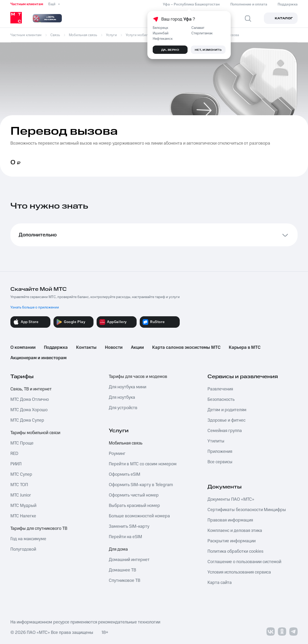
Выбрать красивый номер (134, 506)
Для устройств (123, 408)
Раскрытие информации (232, 541)
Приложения (220, 452)
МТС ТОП (19, 485)
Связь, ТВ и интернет (31, 389)
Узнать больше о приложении (35, 307)
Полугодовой (23, 549)
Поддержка (56, 347)
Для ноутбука (122, 397)
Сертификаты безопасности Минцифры (247, 510)
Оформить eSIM (125, 474)
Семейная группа (225, 431)
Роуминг (117, 454)
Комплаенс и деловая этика (235, 531)
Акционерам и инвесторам (38, 358)
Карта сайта (220, 583)
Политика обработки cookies (235, 551)
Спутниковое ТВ (125, 581)
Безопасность (221, 400)
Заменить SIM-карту (129, 526)
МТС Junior (21, 495)
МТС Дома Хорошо (29, 410)
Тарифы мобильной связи (35, 433)
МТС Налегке (23, 516)
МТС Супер (21, 474)
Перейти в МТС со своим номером (143, 464)
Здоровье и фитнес (226, 420)
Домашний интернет (129, 560)
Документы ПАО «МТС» (231, 499)
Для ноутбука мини (128, 387)
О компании (23, 347)
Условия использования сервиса (239, 572)
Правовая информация (230, 520)
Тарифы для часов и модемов (138, 377)
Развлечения (220, 389)
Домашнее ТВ (122, 570)
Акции (137, 347)
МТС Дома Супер (27, 420)
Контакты (86, 347)
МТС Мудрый (23, 506)
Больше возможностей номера (139, 516)
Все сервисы (220, 462)
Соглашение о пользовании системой (244, 562)
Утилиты (216, 441)
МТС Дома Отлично (30, 400)
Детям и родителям (227, 410)
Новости (114, 347)
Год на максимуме (28, 539)
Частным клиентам (27, 4)
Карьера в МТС (245, 347)
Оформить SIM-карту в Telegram (141, 485)
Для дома (118, 549)
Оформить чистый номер (134, 495)
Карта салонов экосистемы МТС (186, 347)
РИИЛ (16, 464)
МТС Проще (22, 443)
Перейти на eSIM (125, 537)
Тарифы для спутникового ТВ (39, 529)
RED (14, 454)
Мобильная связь (126, 443)
